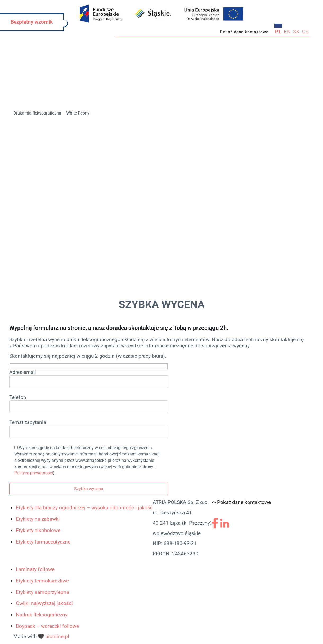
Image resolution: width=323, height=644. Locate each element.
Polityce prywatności (34, 473)
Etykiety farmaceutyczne (43, 542)
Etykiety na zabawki (38, 519)
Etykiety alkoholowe (38, 530)
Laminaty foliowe (35, 569)
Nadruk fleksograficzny (42, 615)
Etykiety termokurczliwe (42, 581)
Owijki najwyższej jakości (44, 603)
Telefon (89, 404)
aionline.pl (57, 636)
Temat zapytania (89, 429)
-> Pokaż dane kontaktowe (241, 502)
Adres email (89, 379)
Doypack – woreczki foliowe (47, 626)
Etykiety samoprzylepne (42, 592)
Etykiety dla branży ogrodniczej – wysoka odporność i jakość (84, 508)
